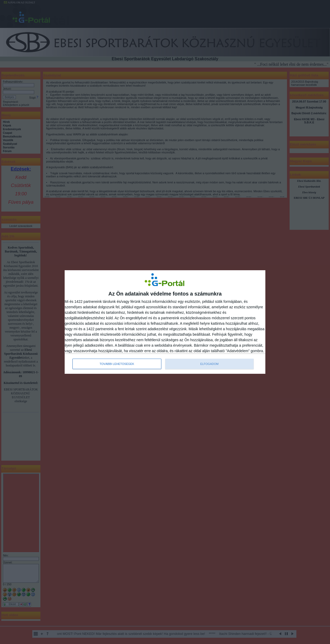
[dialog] (165, 322)
